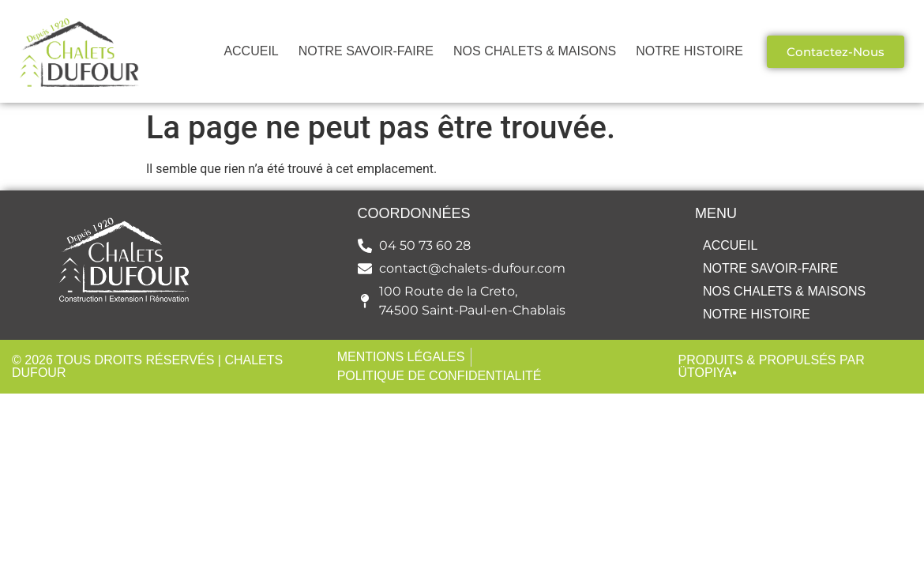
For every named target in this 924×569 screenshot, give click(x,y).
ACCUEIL (251, 51)
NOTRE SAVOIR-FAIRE (366, 51)
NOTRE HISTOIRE (689, 51)
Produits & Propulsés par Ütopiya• (771, 366)
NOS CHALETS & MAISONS (535, 51)
